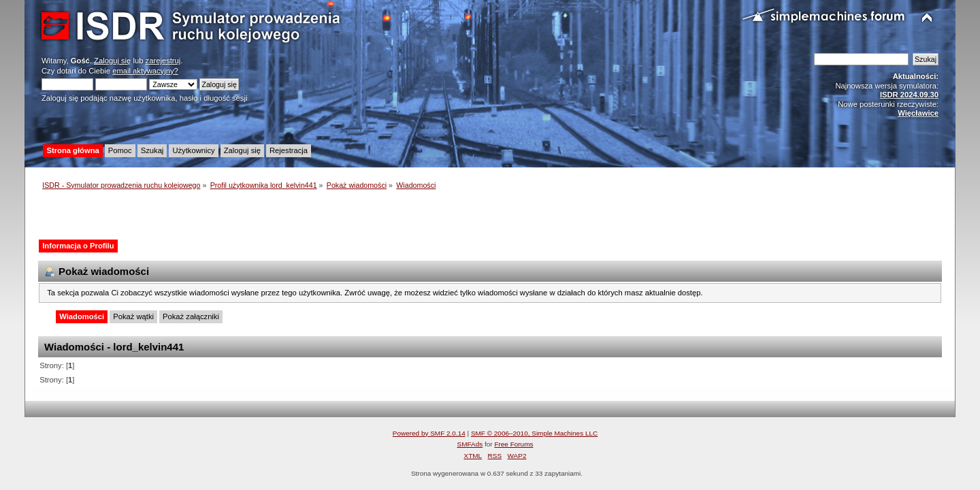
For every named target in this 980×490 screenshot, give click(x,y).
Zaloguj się (112, 61)
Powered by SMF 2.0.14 (429, 433)
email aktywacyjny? (145, 71)
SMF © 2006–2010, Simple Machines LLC (534, 433)
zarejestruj (163, 61)
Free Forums (513, 444)
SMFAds (470, 444)
